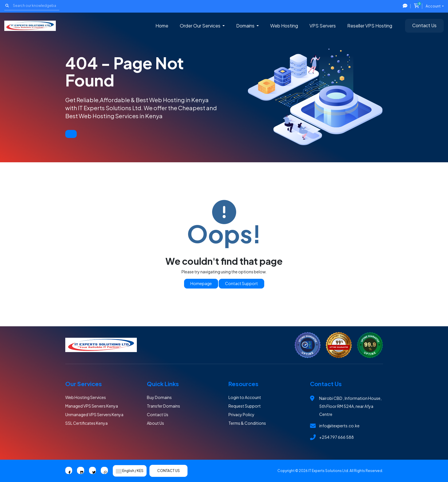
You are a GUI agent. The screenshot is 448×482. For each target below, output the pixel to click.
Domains (246, 26)
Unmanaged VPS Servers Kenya (94, 414)
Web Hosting (284, 26)
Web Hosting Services (86, 397)
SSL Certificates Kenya (86, 423)
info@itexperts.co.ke (339, 426)
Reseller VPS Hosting (370, 26)
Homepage (201, 283)
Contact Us (424, 25)
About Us (155, 423)
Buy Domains (159, 397)
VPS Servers (323, 26)
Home (162, 26)
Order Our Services (201, 26)
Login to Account (245, 397)
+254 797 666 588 (337, 437)
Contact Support (241, 283)
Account (433, 6)
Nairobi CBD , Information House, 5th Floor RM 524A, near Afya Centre (350, 406)
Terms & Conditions (247, 423)
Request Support (245, 406)
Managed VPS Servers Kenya (92, 406)
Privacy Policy (241, 414)
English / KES (130, 471)
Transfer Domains (163, 406)
